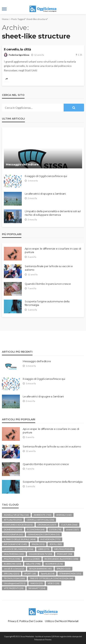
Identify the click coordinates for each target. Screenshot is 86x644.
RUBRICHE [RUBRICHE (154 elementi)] (13, 564)
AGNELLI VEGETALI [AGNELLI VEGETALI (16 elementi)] (16, 515)
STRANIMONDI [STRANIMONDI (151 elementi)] (70, 573)
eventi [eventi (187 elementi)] (72, 529)
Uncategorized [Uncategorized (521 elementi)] (15, 583)
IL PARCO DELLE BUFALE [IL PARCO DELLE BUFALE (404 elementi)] (20, 539)
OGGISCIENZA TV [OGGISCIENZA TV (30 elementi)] (40, 554)
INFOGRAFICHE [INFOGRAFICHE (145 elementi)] (15, 544)
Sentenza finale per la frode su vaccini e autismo (49, 268)
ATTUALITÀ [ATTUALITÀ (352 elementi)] (13, 520)
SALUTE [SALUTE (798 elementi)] (33, 564)
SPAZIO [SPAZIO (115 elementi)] (64, 569)
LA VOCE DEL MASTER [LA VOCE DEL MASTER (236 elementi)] (19, 549)
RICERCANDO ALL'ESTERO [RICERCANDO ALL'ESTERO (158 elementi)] (61, 559)
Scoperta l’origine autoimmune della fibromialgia (47, 303)
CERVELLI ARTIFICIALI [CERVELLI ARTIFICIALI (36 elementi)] (40, 520)
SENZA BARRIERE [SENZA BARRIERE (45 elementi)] (40, 569)
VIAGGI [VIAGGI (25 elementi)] (37, 583)
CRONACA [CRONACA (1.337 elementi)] (47, 525)
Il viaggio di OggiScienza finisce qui (46, 176)
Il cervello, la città (17, 49)
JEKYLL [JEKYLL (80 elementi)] (56, 544)
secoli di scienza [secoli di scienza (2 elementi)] (14, 569)
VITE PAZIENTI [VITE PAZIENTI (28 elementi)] (14, 588)
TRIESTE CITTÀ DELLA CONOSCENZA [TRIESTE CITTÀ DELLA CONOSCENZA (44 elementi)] (51, 578)
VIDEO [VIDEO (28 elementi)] (54, 583)
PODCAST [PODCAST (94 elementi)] (65, 554)
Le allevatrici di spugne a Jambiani (45, 194)
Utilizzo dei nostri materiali (62, 621)
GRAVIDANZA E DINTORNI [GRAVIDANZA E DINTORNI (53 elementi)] (44, 534)
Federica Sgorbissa (19, 55)
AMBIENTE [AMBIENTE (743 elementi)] (43, 515)
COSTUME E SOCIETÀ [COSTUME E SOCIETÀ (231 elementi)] (18, 525)
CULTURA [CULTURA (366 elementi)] (69, 525)
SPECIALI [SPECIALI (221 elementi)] (12, 573)
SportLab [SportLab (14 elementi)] (48, 573)
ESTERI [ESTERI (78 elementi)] (55, 529)
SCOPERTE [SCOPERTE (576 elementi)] (54, 564)
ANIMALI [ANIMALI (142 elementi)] (64, 515)
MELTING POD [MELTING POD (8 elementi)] (64, 549)
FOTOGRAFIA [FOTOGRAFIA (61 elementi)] (13, 534)
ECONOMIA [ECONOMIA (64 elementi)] (36, 529)
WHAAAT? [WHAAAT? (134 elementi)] (37, 588)
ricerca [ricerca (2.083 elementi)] (32, 559)
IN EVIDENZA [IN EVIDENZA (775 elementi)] (50, 539)
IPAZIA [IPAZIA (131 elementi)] (38, 544)
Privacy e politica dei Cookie (25, 621)
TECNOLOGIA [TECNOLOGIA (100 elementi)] (14, 578)
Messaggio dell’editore (22, 164)
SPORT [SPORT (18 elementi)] (30, 573)
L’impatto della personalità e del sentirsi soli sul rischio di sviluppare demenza (53, 213)
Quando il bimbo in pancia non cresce (48, 284)
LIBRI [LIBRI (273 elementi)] (44, 549)
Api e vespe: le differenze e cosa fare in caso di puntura (53, 250)
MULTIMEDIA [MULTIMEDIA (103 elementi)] (14, 554)
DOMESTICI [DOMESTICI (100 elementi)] (13, 529)
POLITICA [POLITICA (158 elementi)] (12, 559)
